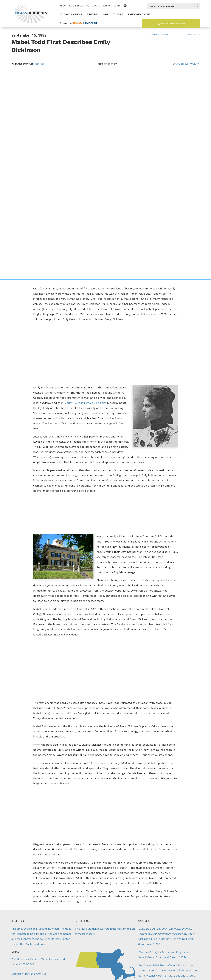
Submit (178, 964)
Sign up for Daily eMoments (171, 24)
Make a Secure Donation (33, 964)
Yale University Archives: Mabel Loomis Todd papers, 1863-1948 (38, 751)
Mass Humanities (44, 948)
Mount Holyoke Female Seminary (85, 193)
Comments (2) (180, 64)
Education (93, 900)
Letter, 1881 (39, 64)
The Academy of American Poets (31, 783)
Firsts (103, 900)
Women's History (148, 815)
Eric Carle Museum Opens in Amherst (155, 889)
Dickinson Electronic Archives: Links (32, 773)
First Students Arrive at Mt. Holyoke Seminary (105, 889)
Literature (144, 807)
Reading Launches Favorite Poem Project (56, 889)
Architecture (149, 897)
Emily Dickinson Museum (32, 718)
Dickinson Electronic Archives (29, 764)
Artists (142, 799)
